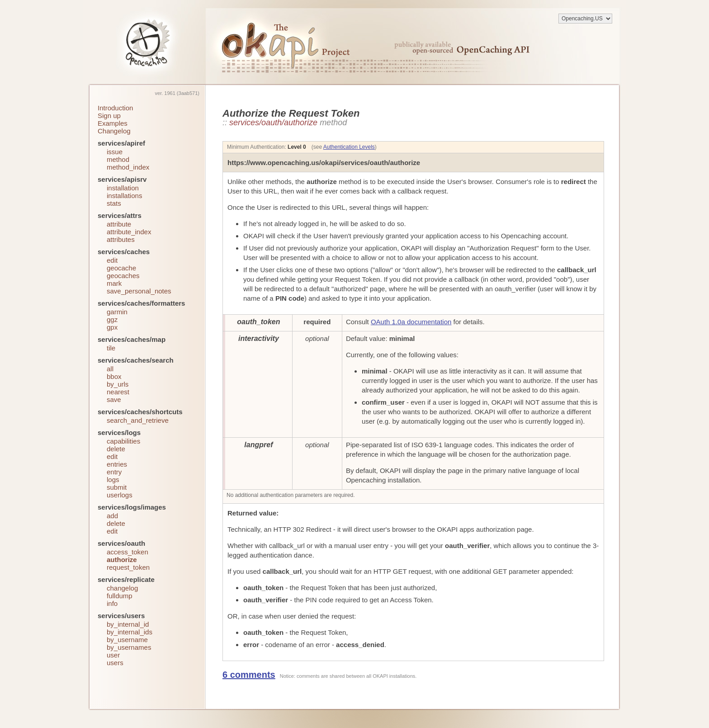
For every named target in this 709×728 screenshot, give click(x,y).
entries (117, 464)
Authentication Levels (349, 147)
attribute (119, 224)
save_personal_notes (139, 291)
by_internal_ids (130, 632)
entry (114, 472)
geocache (121, 268)
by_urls (118, 384)
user (113, 655)
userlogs (120, 495)
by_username (127, 640)
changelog (122, 588)
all (110, 369)
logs (113, 480)
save (114, 399)
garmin (117, 312)
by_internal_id (128, 624)
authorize (122, 560)
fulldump (120, 596)
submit (117, 487)
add (112, 516)
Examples (113, 123)
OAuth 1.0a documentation (411, 322)
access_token (128, 552)
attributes (121, 239)
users (115, 663)
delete (116, 449)
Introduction (115, 108)
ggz (112, 319)
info (112, 603)
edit (112, 260)
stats (114, 203)
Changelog (114, 131)
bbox (114, 376)
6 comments (249, 675)
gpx (112, 327)
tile (111, 348)
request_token (128, 567)
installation (123, 188)
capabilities (123, 441)
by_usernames (129, 647)
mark (114, 283)
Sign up (109, 116)
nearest (118, 392)
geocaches (123, 276)
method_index (128, 167)
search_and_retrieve (138, 420)
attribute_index (129, 232)
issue (115, 152)
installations (124, 196)
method (118, 159)
